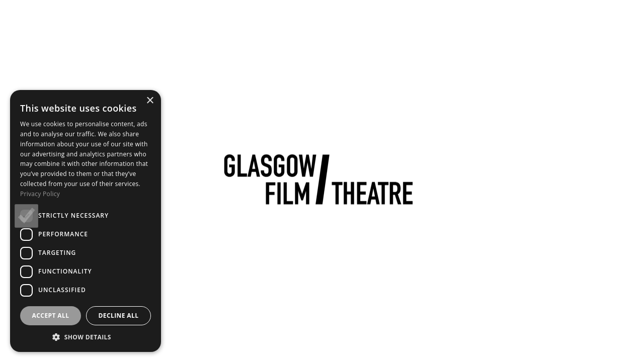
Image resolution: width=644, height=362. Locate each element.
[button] (86, 337)
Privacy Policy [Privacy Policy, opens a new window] (40, 194)
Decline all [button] (119, 315)
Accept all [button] (51, 315)
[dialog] (86, 221)
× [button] (150, 101)
